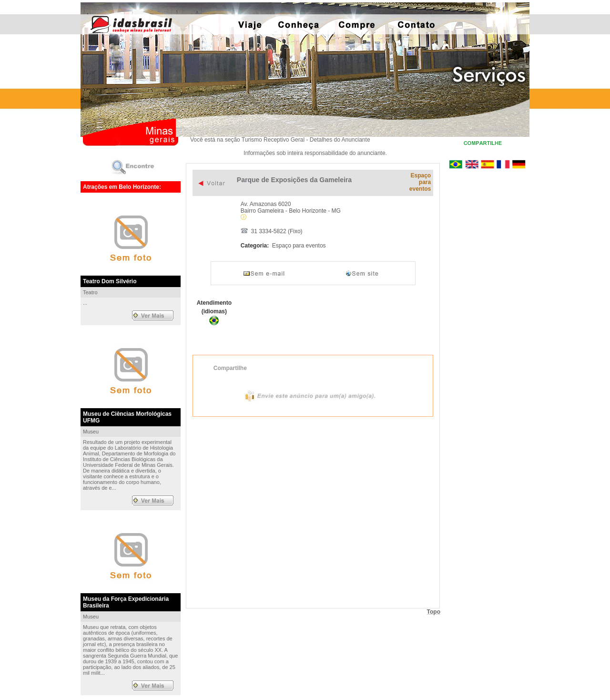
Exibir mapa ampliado (313, 512)
